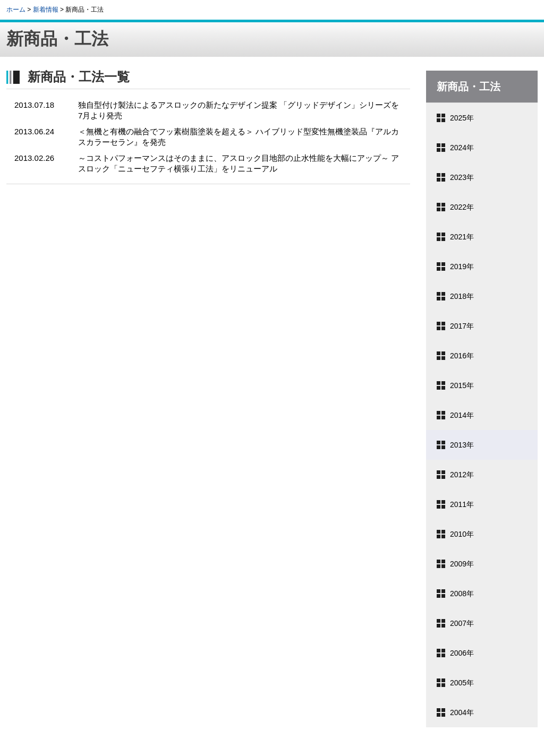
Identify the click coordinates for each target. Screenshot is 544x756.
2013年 (462, 445)
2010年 (462, 534)
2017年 (462, 326)
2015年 (462, 385)
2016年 (462, 356)
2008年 (462, 594)
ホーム (16, 10)
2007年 (462, 623)
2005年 (462, 683)
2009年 (462, 564)
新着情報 (46, 10)
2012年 (462, 475)
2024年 (462, 148)
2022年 (462, 207)
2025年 (462, 118)
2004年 (462, 712)
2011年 (462, 504)
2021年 (462, 237)
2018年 (462, 296)
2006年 (462, 653)
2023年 (462, 177)
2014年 (462, 415)
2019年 (462, 267)
